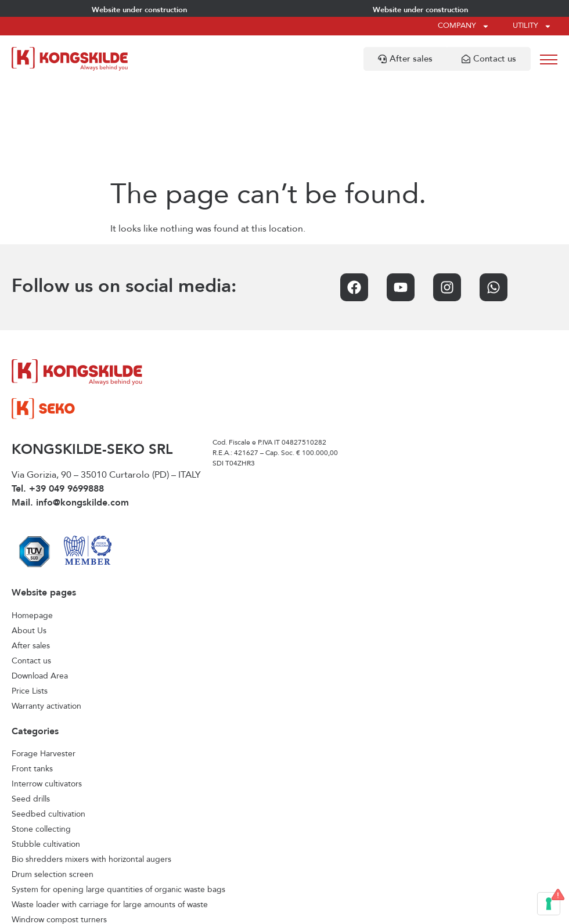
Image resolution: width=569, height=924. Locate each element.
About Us (29, 539)
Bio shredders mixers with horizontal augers (91, 767)
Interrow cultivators (47, 692)
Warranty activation (46, 614)
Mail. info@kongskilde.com (70, 411)
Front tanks (32, 677)
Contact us (31, 569)
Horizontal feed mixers (53, 843)
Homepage (32, 524)
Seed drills (31, 707)
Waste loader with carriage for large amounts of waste (110, 813)
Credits (390, 910)
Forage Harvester (44, 662)
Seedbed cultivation (48, 722)
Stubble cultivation (46, 752)
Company (464, 26)
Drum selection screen (53, 782)
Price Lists (30, 599)
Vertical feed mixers (48, 858)
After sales (31, 554)
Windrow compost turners (59, 828)
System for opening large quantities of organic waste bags (118, 797)
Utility (532, 26)
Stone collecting (41, 737)
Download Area (40, 584)
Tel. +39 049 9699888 (58, 397)
